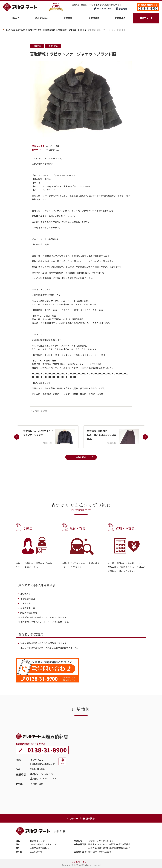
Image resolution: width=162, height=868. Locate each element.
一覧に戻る (81, 457)
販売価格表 (120, 18)
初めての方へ (42, 18)
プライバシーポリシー (81, 862)
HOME (16, 18)
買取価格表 (94, 18)
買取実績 (68, 18)
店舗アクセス (146, 18)
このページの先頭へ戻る (81, 818)
